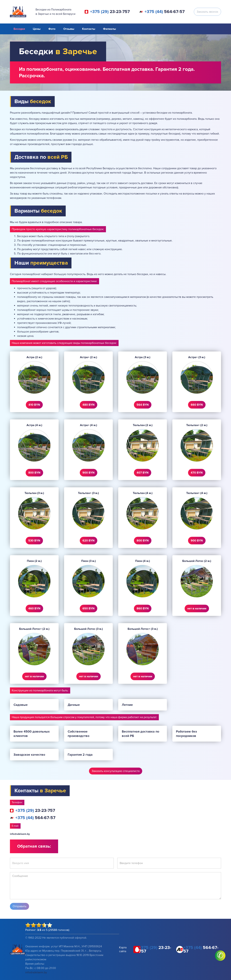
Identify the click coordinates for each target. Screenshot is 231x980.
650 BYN (89, 608)
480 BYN (89, 405)
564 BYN (143, 405)
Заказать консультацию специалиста (116, 771)
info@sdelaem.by (20, 834)
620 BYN (89, 541)
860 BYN (143, 608)
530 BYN (34, 541)
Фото (52, 29)
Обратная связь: (34, 846)
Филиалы (109, 29)
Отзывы (69, 29)
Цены (37, 29)
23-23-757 (110, 12)
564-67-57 (165, 12)
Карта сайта (123, 949)
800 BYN (34, 473)
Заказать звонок (207, 12)
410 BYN (34, 405)
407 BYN (143, 473)
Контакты (89, 29)
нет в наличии (197, 608)
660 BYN (197, 405)
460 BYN (34, 608)
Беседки (19, 29)
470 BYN (197, 473)
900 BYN (89, 473)
